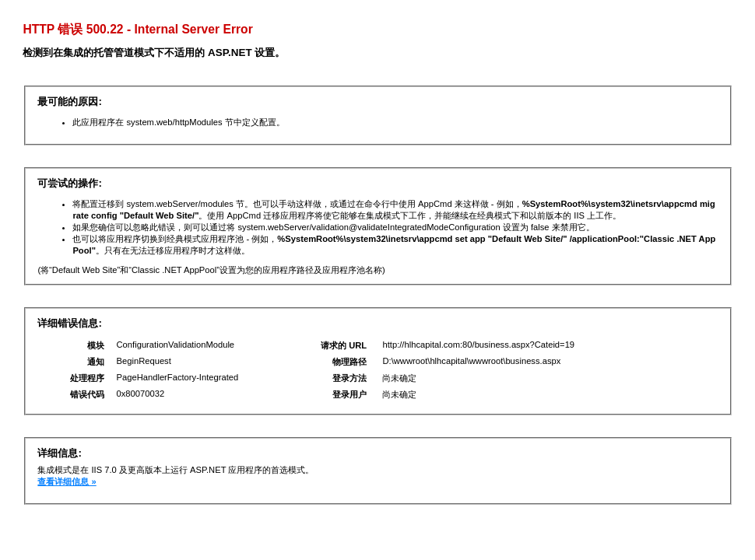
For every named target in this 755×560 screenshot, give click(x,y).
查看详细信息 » (67, 481)
